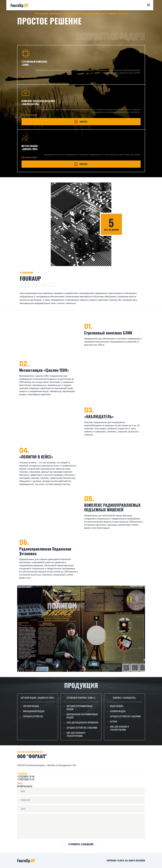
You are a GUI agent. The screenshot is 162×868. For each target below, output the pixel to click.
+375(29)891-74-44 (26, 776)
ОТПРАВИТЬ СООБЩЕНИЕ (81, 844)
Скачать (81, 122)
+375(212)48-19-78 (26, 779)
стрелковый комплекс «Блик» (34, 63)
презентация (29, 77)
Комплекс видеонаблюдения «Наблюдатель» (38, 102)
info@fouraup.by (25, 786)
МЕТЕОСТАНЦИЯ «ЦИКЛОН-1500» (30, 147)
